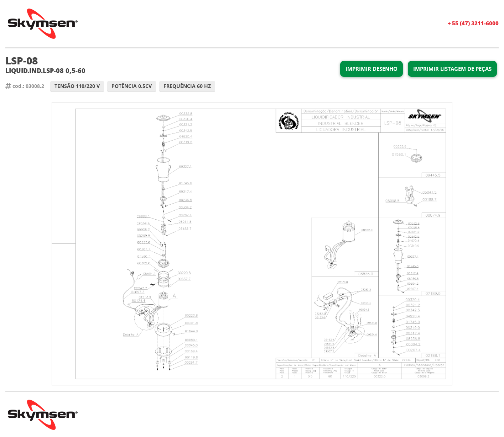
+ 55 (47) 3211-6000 (473, 23)
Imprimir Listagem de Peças (452, 69)
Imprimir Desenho (371, 69)
